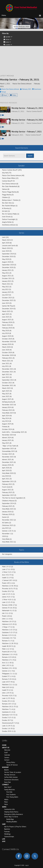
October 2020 (7, 352)
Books (7, 42)
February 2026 (7, 322)
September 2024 (8, 503)
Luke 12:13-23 (7, 602)
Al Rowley (6, 208)
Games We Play (7, 306)
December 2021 (8, 372)
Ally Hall (5, 173)
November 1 (6, 534)
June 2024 (6, 303)
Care (4, 824)
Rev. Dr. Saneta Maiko (9, 214)
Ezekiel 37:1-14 (8, 676)
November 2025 (8, 457)
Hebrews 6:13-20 (8, 624)
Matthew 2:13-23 (8, 630)
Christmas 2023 (8, 525)
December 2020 (8, 267)
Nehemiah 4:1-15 (8, 610)
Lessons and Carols (9, 245)
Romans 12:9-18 (8, 657)
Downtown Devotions (11, 780)
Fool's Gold (6, 487)
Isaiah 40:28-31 (8, 646)
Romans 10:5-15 (8, 704)
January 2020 (7, 344)
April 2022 (6, 374)
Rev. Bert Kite (7, 203)
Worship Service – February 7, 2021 (27, 132)
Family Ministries (10, 790)
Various (5, 189)
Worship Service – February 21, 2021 (27, 108)
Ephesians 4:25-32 (9, 715)
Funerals (7, 832)
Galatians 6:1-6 (8, 712)
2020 (4, 536)
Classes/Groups (9, 837)
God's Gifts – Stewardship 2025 (13, 432)
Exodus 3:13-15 (8, 717)
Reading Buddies (12, 822)
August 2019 (7, 336)
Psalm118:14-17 (8, 652)
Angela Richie (7, 222)
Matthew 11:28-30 (9, 643)
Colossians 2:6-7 (8, 638)
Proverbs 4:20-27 (8, 695)
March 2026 (6, 325)
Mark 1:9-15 (6, 567)
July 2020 (5, 476)
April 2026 (6, 468)
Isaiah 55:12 (6, 690)
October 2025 (7, 454)
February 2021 (7, 358)
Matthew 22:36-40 (9, 586)
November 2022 (8, 520)
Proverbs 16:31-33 (9, 588)
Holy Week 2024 (8, 413)
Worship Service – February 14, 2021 (27, 120)
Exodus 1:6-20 (7, 728)
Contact (7, 760)
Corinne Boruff (7, 181)
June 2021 (6, 363)
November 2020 (8, 355)
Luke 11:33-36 (7, 698)
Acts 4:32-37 (7, 575)
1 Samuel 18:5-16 (8, 580)
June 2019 (6, 251)
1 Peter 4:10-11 (8, 599)
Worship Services (10, 775)
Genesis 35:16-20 (8, 608)
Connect (5, 785)
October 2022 (7, 383)
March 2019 (6, 248)
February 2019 (7, 328)
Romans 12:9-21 (8, 635)
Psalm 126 (6, 616)
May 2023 (6, 394)
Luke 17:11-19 (7, 569)
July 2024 (5, 421)
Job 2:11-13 (6, 613)
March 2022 (6, 284)
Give (4, 841)
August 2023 (7, 399)
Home (4, 745)
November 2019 (8, 341)
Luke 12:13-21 (7, 594)
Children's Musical (8, 501)
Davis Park (8, 782)
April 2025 (6, 314)
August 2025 (7, 320)
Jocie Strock (6, 217)
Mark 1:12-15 (7, 649)
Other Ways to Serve (11, 817)
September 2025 (8, 448)
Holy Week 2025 (8, 509)
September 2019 (8, 254)
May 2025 (6, 443)
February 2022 (7, 484)
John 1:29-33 (7, 693)
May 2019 (6, 330)
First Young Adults (12, 797)
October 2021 (7, 278)
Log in (27, 865)
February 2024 (7, 410)
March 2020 (6, 347)
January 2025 (7, 440)
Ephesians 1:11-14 (9, 654)
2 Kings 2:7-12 (7, 627)
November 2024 (8, 435)
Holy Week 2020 (8, 473)
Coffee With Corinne (11, 777)
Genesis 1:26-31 (8, 531)
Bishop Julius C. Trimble (10, 200)
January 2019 (7, 512)
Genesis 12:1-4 (7, 671)
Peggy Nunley (7, 195)
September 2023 (8, 495)
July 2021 (5, 366)
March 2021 (6, 361)
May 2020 (6, 259)
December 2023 (8, 300)
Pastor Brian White (9, 178)
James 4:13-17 (7, 597)
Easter (4, 517)
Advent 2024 (7, 437)
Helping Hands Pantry (11, 812)
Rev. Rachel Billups (9, 206)
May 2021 (6, 273)
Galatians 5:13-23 (9, 632)
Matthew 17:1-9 (8, 660)
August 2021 (7, 276)
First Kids (9, 792)
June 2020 (6, 350)
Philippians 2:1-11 (8, 674)
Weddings (7, 834)
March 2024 (6, 240)
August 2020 (7, 262)
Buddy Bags (10, 819)
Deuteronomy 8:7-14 (9, 723)
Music (6, 802)
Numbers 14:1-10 (8, 668)
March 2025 (6, 311)
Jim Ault (5, 211)
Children (5, 197)
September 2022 (8, 380)
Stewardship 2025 (8, 451)
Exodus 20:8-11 (8, 731)
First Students (11, 795)
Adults (6, 799)
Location (8, 45)
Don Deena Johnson (9, 184)
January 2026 (7, 465)
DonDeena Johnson (9, 225)
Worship (5, 767)
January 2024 (7, 407)
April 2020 (6, 243)
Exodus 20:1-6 (7, 701)
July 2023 (5, 295)
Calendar (7, 755)
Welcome (7, 750)
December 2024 (8, 309)
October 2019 (7, 339)
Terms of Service (12, 765)
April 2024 (6, 416)
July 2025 (5, 528)
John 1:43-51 (7, 665)
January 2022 (7, 281)
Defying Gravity (7, 402)
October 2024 (7, 429)
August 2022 (7, 490)
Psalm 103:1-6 (7, 583)
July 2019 (5, 333)
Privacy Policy (11, 762)
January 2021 (7, 270)
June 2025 (6, 317)
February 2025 (7, 506)
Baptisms (7, 829)
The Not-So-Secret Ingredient (13, 498)
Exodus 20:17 (7, 591)
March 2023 (6, 388)
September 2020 (8, 265)
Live (4, 839)
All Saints (5, 523)
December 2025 (8, 462)
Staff (6, 753)
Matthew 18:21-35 (9, 706)
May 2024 (6, 418)
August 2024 (7, 424)
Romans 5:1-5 (7, 641)
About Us (6, 748)
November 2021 (8, 369)
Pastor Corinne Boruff (10, 170)
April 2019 (6, 470)
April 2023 (6, 391)
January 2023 (7, 292)
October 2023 (7, 298)
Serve (4, 807)
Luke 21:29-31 (7, 726)
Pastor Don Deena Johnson (12, 175)
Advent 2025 (7, 459)
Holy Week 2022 (8, 542)
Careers (7, 757)
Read (4, 95)
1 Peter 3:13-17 (8, 572)
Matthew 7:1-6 (8, 709)
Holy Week (6, 539)
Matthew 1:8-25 (8, 621)
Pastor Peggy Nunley (9, 192)
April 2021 (6, 479)
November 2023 (8, 405)
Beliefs (7, 770)
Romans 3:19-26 (8, 679)
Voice (6, 804)
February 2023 (7, 492)
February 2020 (7, 514)
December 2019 (8, 256)
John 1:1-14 (6, 619)
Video (13, 95)
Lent (4, 237)
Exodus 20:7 (6, 720)
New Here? (8, 787)
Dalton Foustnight (9, 219)
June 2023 (6, 396)
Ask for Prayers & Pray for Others (15, 827)
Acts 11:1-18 (7, 663)
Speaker (8, 37)
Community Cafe (9, 809)
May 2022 (6, 287)
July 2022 (5, 289)
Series (7, 39)
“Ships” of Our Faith (9, 446)
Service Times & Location (13, 772)
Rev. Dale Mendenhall (10, 186)
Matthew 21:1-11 (8, 685)
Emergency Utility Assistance (14, 814)
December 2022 (8, 385)
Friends (5, 427)
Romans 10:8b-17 (8, 605)
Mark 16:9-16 (7, 687)
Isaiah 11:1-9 (7, 578)
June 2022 (6, 377)
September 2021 (8, 481)
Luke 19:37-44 (7, 682)
